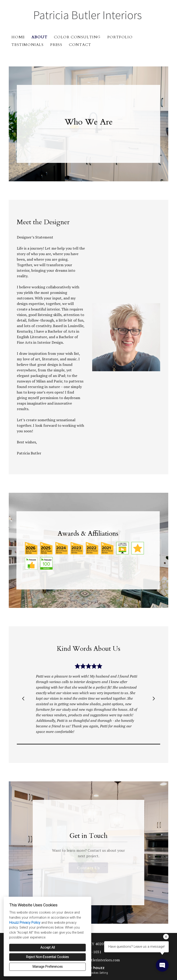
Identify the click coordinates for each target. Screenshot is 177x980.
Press (56, 45)
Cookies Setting (99, 973)
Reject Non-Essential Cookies (47, 957)
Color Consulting (77, 37)
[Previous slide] (23, 699)
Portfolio (120, 37)
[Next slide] (154, 699)
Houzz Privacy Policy (25, 923)
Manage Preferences (48, 967)
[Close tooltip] (166, 937)
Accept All (48, 948)
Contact (80, 45)
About (40, 37)
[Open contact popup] (162, 965)
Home (18, 37)
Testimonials (28, 45)
